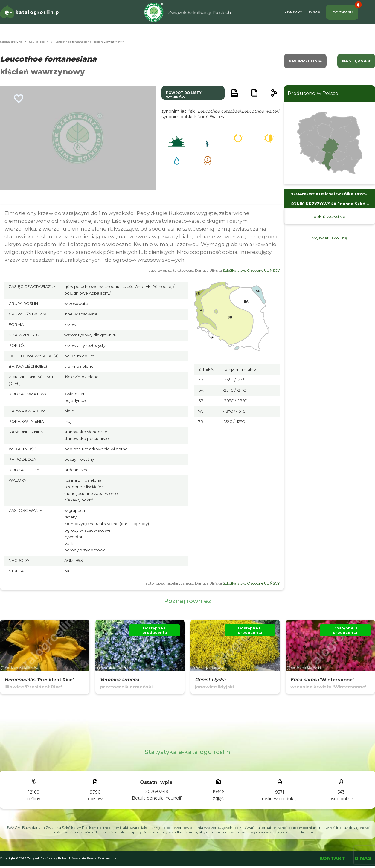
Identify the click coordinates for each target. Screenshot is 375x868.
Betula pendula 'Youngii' (157, 798)
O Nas (314, 12)
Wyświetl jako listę (330, 238)
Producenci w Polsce (313, 93)
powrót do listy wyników (184, 95)
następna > (356, 61)
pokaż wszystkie (330, 216)
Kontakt (294, 12)
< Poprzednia (305, 61)
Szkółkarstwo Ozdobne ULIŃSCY (251, 270)
